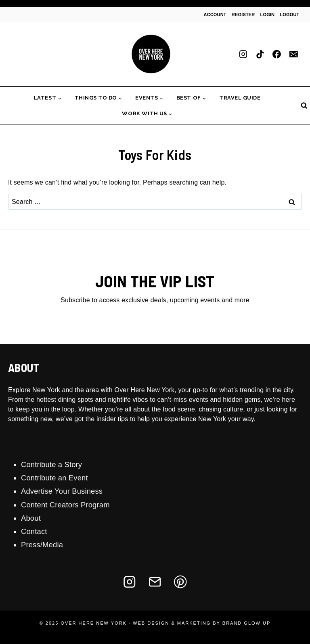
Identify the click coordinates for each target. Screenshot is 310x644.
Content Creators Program (65, 505)
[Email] (293, 54)
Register (243, 15)
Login (268, 15)
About (31, 518)
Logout (289, 15)
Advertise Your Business (62, 491)
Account (215, 15)
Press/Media (42, 545)
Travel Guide (240, 98)
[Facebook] (277, 54)
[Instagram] (243, 54)
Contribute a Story (51, 464)
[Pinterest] (181, 582)
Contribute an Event (54, 478)
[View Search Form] (304, 106)
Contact (34, 531)
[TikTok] (260, 54)
